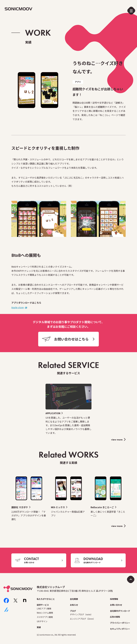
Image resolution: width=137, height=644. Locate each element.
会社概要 (74, 599)
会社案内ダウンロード (120, 611)
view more (117, 440)
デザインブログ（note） (81, 614)
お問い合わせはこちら (71, 339)
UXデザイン (42, 621)
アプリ (78, 82)
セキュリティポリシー (120, 629)
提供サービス (43, 605)
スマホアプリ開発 (45, 617)
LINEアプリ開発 (44, 609)
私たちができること (46, 599)
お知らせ (74, 605)
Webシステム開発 (45, 613)
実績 (39, 627)
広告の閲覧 (115, 617)
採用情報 (114, 599)
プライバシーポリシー (120, 623)
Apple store (18, 307)
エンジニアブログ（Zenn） (83, 619)
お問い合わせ (116, 605)
